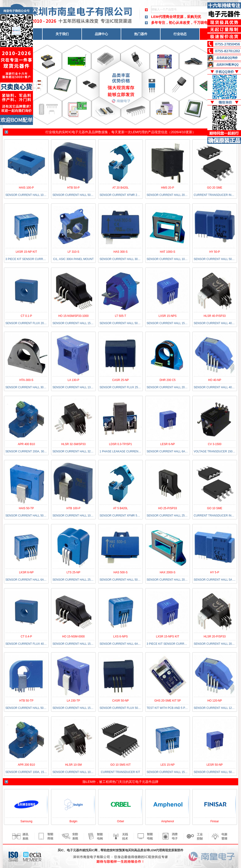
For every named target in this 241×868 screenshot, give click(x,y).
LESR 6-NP (168, 444)
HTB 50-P (74, 188)
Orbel (120, 821)
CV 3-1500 (215, 444)
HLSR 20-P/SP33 (215, 637)
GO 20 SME (215, 188)
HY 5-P (215, 572)
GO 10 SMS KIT (121, 765)
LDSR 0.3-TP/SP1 (120, 444)
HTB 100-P (73, 508)
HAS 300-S (120, 252)
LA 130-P (73, 380)
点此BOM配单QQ (227, 65)
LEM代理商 (160, 17)
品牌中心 (101, 34)
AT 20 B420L (121, 188)
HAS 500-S (120, 572)
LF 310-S (73, 252)
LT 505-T (120, 316)
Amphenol (168, 821)
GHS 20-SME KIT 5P (168, 701)
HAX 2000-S (168, 572)
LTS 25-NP (73, 572)
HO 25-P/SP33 (167, 508)
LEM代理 (138, 132)
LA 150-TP (74, 701)
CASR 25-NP (121, 380)
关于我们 (62, 34)
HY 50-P (215, 252)
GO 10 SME (215, 508)
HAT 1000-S (168, 252)
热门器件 (141, 34)
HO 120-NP (215, 701)
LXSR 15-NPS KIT (168, 637)
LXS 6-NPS (120, 637)
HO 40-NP (215, 380)
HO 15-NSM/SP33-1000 (74, 316)
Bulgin (73, 821)
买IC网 (93, 850)
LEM (89, 782)
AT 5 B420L (120, 508)
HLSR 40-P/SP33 (215, 316)
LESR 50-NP (215, 765)
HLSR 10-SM (74, 765)
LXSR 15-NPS (168, 316)
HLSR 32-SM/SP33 (73, 444)
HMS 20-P (167, 188)
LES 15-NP (168, 765)
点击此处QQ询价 (227, 58)
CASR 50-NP (121, 701)
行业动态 (180, 34)
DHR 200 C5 (168, 380)
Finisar (215, 821)
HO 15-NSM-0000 (73, 637)
